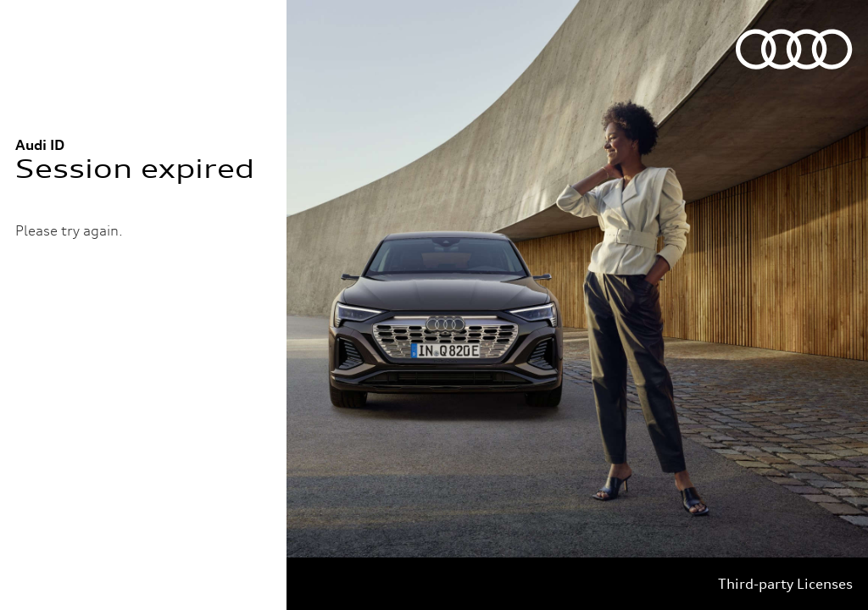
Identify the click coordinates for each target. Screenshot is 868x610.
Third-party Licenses (785, 584)
